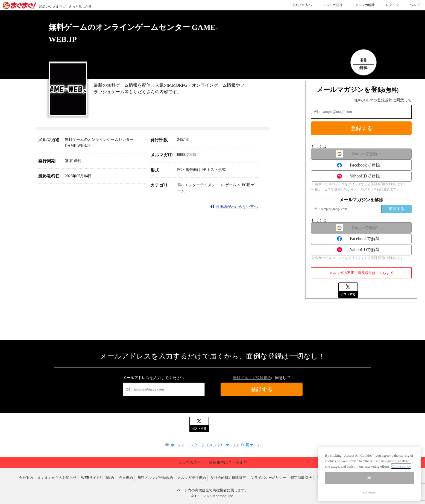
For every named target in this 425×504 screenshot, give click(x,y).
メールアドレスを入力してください (153, 378)
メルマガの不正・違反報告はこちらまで (361, 273)
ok (369, 492)
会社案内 (26, 478)
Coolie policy (401, 481)
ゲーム (231, 445)
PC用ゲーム (251, 445)
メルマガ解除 (365, 5)
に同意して (383, 100)
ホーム (176, 445)
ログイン (392, 5)
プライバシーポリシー (268, 478)
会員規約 (126, 478)
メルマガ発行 (333, 5)
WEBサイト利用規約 (98, 478)
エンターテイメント (203, 445)
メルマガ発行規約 (192, 478)
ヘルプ (415, 5)
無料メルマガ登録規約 (373, 100)
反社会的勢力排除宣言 (228, 478)
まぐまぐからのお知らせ (57, 478)
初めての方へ (302, 5)
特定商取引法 (301, 478)
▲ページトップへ (357, 452)
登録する (361, 128)
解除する (397, 209)
